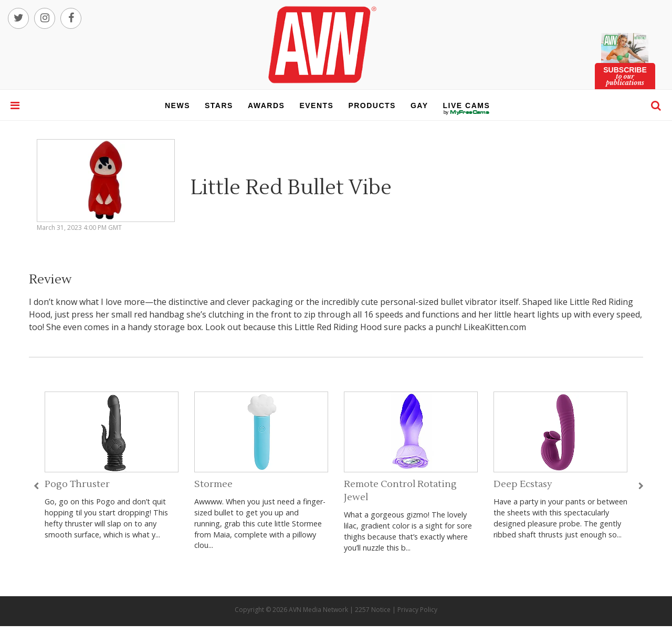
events (316, 105)
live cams (467, 112)
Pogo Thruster (77, 484)
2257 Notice (373, 610)
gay (419, 105)
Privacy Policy (417, 610)
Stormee (213, 484)
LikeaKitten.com (495, 327)
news (177, 105)
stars (219, 105)
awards (266, 105)
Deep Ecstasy (523, 484)
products (372, 105)
